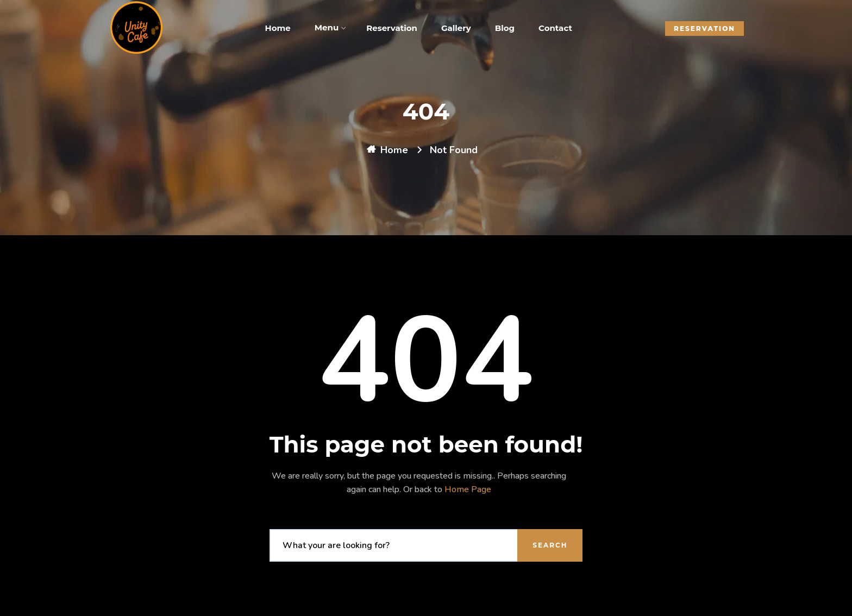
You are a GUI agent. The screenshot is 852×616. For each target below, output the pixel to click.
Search (550, 545)
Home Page (468, 489)
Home (394, 150)
